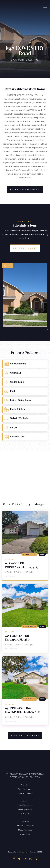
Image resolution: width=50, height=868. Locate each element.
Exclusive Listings (25, 789)
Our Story (25, 821)
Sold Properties (25, 814)
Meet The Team (25, 830)
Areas (25, 801)
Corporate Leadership (25, 825)
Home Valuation (25, 809)
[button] (5, 266)
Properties (25, 785)
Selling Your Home (25, 805)
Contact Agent (25, 248)
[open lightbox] (25, 295)
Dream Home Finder (25, 793)
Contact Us (25, 834)
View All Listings (25, 735)
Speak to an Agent (25, 189)
